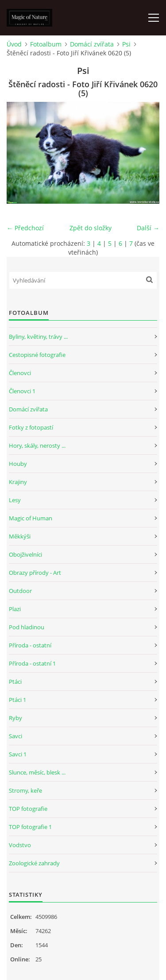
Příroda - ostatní (30, 645)
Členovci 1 (22, 391)
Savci (15, 736)
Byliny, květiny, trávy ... (38, 337)
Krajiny (18, 482)
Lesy (15, 500)
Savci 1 (18, 754)
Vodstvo (20, 845)
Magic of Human (31, 518)
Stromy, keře (25, 790)
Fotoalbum (46, 44)
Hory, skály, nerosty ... (37, 445)
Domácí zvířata (92, 44)
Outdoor (20, 591)
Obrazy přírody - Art (35, 573)
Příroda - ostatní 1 (32, 663)
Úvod (14, 44)
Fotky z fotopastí (31, 427)
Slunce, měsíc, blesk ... (37, 772)
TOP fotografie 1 (30, 827)
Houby (18, 464)
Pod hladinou (27, 627)
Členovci (20, 373)
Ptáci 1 (17, 700)
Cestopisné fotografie (37, 355)
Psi (126, 44)
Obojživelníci (25, 554)
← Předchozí (25, 228)
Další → (148, 228)
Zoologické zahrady (34, 863)
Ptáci (15, 682)
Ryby (15, 718)
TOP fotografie (28, 809)
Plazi (15, 609)
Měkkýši (20, 536)
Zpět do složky (91, 228)
